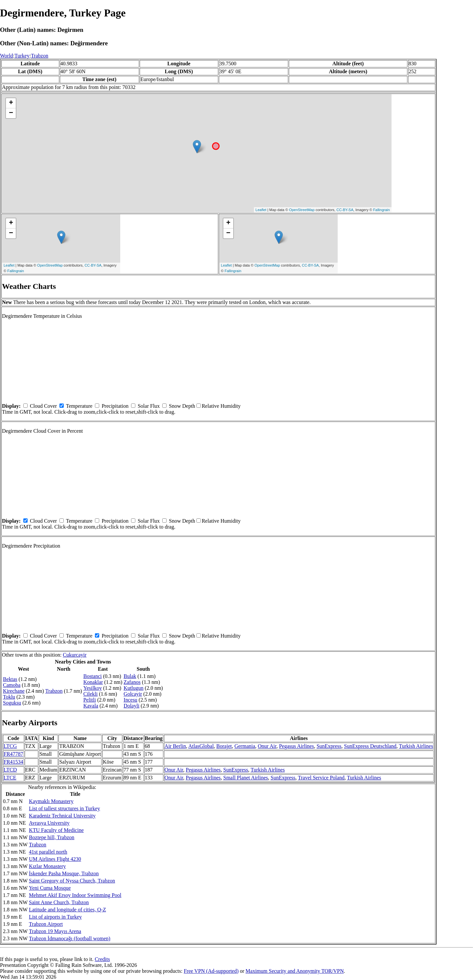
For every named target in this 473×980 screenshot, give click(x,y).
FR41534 (13, 762)
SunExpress (329, 746)
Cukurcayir (75, 655)
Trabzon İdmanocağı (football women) (70, 938)
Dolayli (131, 706)
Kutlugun (133, 688)
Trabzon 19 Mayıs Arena (55, 931)
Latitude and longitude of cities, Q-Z (68, 910)
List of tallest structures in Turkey (64, 808)
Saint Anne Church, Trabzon (59, 902)
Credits (102, 959)
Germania (245, 746)
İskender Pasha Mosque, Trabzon (64, 873)
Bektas (10, 679)
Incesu (130, 700)
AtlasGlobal (201, 746)
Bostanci (93, 676)
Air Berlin (175, 746)
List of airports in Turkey (55, 917)
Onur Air (267, 746)
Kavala (91, 706)
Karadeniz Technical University (62, 816)
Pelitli (90, 700)
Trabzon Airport (46, 924)
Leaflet (261, 210)
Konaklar (93, 682)
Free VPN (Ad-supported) (211, 971)
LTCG (10, 746)
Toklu (9, 697)
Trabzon (40, 56)
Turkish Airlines (416, 746)
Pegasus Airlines (296, 746)
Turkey (22, 56)
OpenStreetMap (302, 210)
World (7, 56)
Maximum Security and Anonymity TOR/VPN (295, 971)
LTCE (10, 778)
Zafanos (132, 682)
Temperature (79, 406)
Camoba (12, 685)
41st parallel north (48, 852)
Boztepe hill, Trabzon (52, 837)
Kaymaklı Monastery (51, 801)
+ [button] (11, 103)
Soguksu (12, 703)
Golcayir (133, 694)
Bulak (130, 676)
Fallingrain (382, 210)
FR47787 (13, 754)
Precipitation (115, 406)
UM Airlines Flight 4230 (55, 859)
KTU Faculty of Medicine (56, 830)
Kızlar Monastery (47, 866)
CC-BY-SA (345, 210)
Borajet (224, 746)
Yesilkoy (93, 688)
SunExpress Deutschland (370, 746)
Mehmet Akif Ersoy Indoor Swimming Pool (75, 895)
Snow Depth (182, 406)
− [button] (11, 113)
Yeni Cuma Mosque (50, 888)
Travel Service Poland (321, 778)
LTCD (10, 770)
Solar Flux (149, 406)
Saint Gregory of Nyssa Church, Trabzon (72, 881)
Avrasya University (49, 823)
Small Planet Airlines (246, 778)
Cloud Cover (43, 406)
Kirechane (14, 691)
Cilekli (91, 694)
